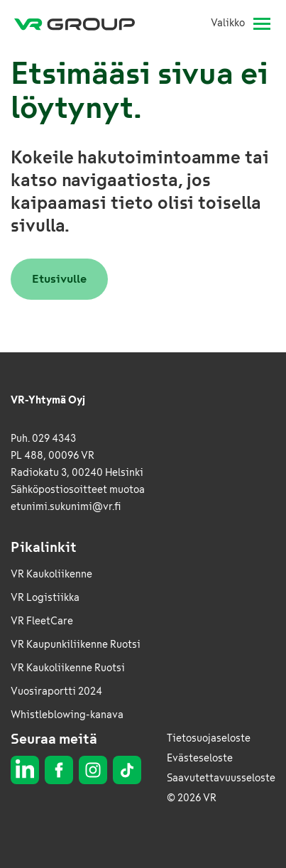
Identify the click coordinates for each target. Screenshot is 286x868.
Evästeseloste (200, 758)
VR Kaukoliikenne (51, 574)
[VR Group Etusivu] (80, 23)
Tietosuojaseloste (209, 738)
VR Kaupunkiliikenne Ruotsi (76, 645)
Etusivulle (59, 279)
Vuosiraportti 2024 (56, 691)
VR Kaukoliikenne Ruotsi (68, 668)
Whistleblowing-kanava (67, 715)
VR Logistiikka (45, 598)
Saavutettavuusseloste (221, 778)
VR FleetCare (42, 621)
